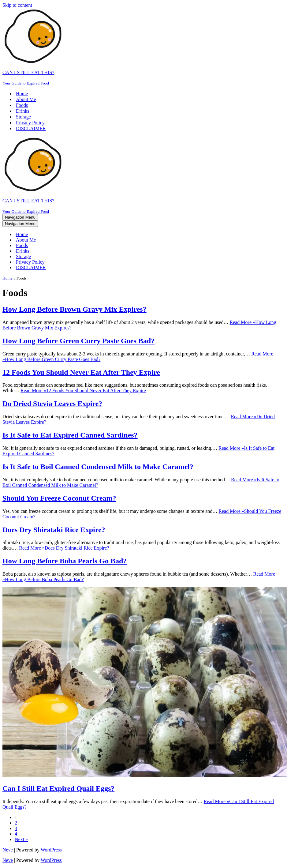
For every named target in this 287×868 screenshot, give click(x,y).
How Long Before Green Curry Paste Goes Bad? (78, 341)
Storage (23, 117)
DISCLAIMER (31, 128)
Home (22, 94)
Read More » (83, 391)
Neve (8, 850)
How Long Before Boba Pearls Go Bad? (65, 561)
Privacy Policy (30, 123)
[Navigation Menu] (20, 217)
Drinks (23, 111)
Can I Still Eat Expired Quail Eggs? (58, 788)
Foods (22, 105)
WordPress (51, 850)
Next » (21, 839)
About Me (26, 99)
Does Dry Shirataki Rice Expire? (54, 530)
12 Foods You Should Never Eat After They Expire (81, 372)
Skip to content (17, 5)
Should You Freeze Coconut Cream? (59, 498)
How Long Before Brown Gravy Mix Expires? (75, 309)
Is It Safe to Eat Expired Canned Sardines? (70, 435)
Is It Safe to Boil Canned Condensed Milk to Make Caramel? (98, 467)
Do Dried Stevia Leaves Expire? (52, 404)
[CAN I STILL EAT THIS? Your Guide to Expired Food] (143, 47)
